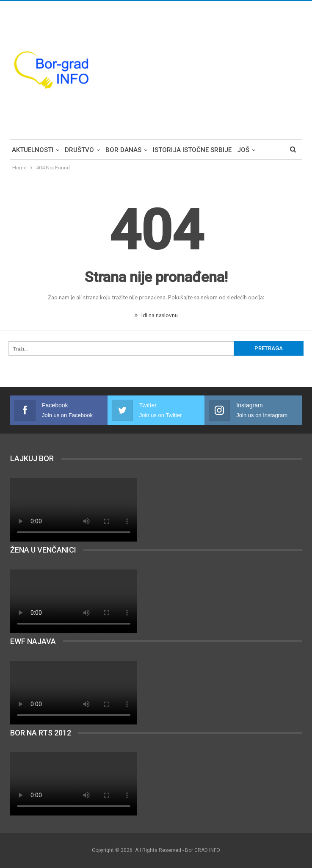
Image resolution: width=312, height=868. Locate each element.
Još (243, 150)
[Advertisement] (231, 69)
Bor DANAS (123, 150)
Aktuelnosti (33, 150)
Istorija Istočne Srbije (192, 150)
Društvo (79, 150)
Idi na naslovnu (156, 315)
